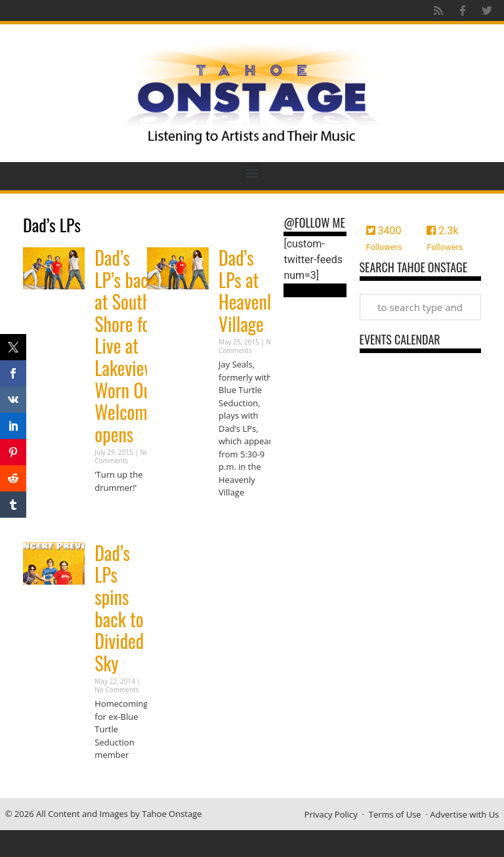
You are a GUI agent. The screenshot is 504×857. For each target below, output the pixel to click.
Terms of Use (395, 814)
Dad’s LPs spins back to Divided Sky (119, 608)
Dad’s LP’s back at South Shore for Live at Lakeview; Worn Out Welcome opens (127, 346)
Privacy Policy (331, 814)
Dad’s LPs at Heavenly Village (248, 291)
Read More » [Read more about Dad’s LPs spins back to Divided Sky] (117, 781)
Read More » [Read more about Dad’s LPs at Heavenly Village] (241, 518)
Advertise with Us (464, 814)
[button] (252, 173)
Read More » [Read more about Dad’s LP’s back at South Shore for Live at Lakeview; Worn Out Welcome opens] (117, 513)
